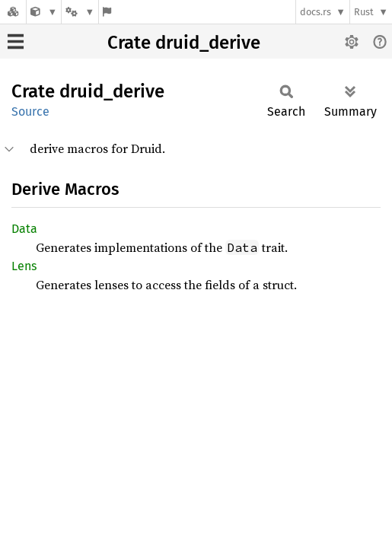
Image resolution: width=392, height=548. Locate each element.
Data (24, 229)
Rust (364, 12)
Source (30, 112)
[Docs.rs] (13, 12)
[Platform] (80, 12)
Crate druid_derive (184, 43)
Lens (24, 266)
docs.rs (316, 12)
